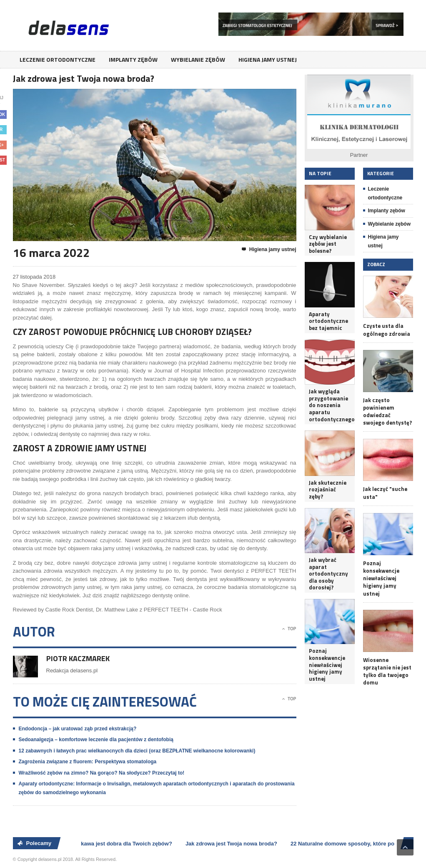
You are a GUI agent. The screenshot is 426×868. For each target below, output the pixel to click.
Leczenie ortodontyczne (58, 59)
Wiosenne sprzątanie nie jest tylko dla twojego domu (387, 671)
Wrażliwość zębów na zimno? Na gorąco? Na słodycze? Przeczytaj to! (102, 773)
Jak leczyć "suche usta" (385, 493)
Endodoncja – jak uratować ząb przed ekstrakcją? (78, 729)
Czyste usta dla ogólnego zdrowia (387, 330)
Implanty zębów (133, 59)
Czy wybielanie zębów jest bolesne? (328, 244)
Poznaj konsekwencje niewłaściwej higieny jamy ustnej (327, 665)
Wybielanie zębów (198, 59)
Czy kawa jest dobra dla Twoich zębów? (122, 844)
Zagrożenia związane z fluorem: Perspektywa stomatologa (88, 762)
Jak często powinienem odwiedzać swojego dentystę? (387, 411)
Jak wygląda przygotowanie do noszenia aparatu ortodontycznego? (330, 405)
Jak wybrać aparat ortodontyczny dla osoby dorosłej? (328, 574)
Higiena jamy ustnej (268, 59)
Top (289, 629)
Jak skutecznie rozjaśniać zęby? (328, 490)
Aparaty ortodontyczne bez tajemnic (328, 321)
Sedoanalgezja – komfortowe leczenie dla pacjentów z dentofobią (96, 740)
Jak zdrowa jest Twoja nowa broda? (233, 844)
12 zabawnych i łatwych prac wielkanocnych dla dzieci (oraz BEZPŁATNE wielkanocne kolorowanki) (137, 751)
